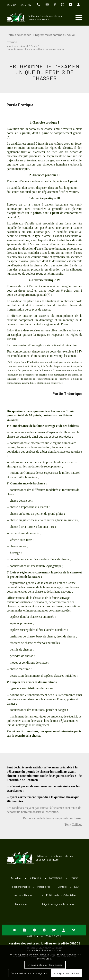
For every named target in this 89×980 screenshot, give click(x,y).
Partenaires (44, 887)
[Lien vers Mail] (47, 5)
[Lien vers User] (78, 5)
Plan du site (20, 904)
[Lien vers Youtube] (70, 5)
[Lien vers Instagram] (63, 5)
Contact (62, 887)
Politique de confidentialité (61, 895)
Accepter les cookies (67, 973)
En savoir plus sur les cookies (45, 965)
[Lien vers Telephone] (39, 5)
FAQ (76, 887)
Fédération (35, 878)
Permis (74, 878)
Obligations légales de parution (58, 904)
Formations (56, 878)
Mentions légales (23, 895)
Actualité (16, 878)
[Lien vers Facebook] (55, 5)
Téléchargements (20, 887)
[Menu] (77, 18)
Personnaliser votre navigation (29, 973)
